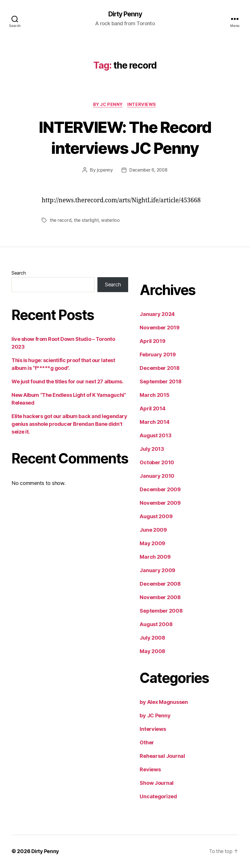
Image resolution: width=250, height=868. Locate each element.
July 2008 (152, 638)
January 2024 (157, 315)
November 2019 (160, 328)
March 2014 (154, 423)
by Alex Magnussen (164, 703)
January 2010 (157, 476)
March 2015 (154, 396)
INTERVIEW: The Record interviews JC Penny (125, 137)
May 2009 (152, 544)
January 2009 (157, 571)
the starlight (87, 221)
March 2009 (155, 557)
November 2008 (160, 598)
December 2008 (160, 584)
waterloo (111, 221)
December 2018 (160, 369)
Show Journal (157, 783)
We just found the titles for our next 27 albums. (67, 382)
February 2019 (158, 355)
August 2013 (155, 436)
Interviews (143, 105)
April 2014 (152, 409)
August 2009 (156, 517)
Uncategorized (158, 797)
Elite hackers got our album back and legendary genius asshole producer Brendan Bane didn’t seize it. (69, 425)
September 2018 (160, 382)
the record (61, 221)
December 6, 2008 (149, 171)
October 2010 (157, 463)
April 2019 (152, 342)
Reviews (150, 770)
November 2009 (160, 503)
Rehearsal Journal (162, 757)
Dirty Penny (125, 14)
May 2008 (152, 652)
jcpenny (104, 171)
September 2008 (161, 611)
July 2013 (152, 449)
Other (147, 743)
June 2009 (153, 530)
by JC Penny (108, 105)
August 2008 (156, 625)
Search (19, 273)
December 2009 (160, 490)
